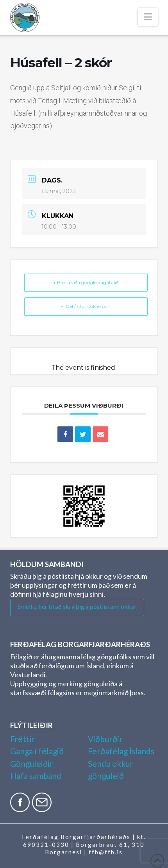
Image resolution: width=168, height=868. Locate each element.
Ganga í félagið (37, 751)
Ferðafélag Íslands (121, 751)
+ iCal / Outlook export (86, 306)
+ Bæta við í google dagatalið (86, 282)
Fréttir (23, 739)
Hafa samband (36, 776)
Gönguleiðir (32, 763)
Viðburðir (105, 739)
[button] (148, 17)
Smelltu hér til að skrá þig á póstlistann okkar (77, 606)
